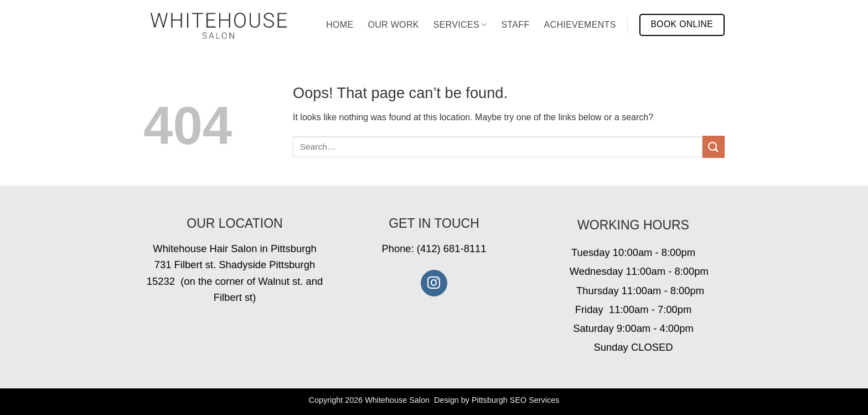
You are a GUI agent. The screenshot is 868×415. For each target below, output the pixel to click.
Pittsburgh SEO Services (515, 400)
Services (460, 25)
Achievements (580, 25)
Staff (515, 25)
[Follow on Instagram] (434, 283)
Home (340, 25)
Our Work (393, 25)
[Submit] (714, 147)
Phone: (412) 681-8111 (434, 249)
